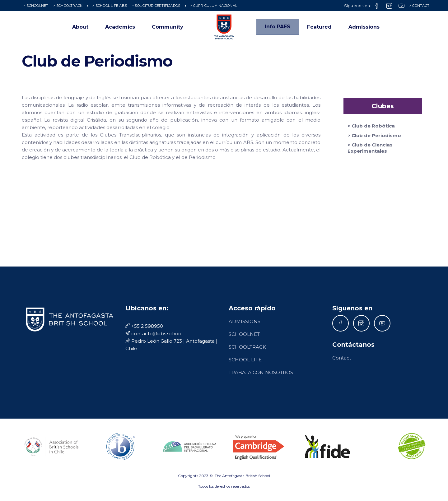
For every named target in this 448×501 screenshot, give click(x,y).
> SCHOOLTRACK (68, 6)
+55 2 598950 (144, 326)
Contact (342, 358)
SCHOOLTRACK (247, 347)
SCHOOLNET (244, 334)
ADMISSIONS (245, 321)
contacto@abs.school (154, 334)
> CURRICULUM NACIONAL (213, 6)
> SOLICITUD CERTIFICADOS (156, 6)
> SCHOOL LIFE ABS (110, 6)
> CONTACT (419, 6)
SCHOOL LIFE (245, 360)
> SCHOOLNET (36, 6)
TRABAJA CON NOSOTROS (261, 372)
